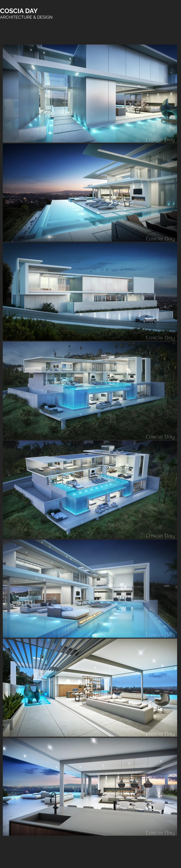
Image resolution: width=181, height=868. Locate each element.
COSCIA (13, 11)
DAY (31, 11)
